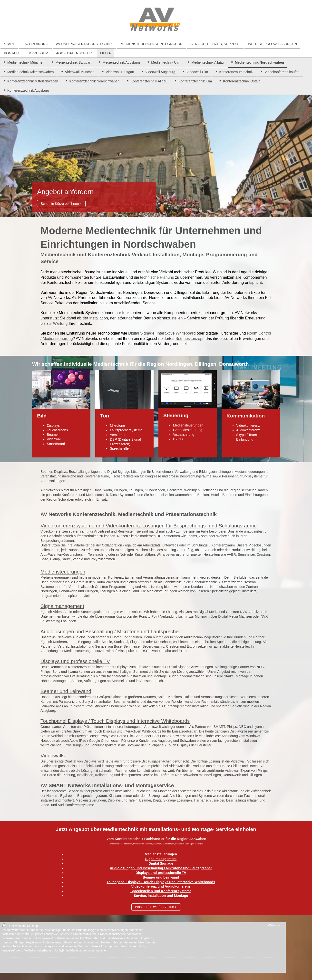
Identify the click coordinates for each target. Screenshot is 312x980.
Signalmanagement (62, 606)
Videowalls (53, 756)
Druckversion (14, 926)
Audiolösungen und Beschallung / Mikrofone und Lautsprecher (110, 631)
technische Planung (157, 277)
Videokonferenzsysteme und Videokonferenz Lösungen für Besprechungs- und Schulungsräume (149, 526)
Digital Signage (141, 333)
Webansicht (276, 925)
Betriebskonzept (190, 339)
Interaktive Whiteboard (176, 333)
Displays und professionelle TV (75, 661)
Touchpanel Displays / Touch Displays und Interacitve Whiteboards (115, 721)
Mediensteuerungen (63, 572)
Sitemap (32, 926)
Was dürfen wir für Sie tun (155, 907)
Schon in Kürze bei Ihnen (60, 204)
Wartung (60, 323)
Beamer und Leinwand (66, 691)
